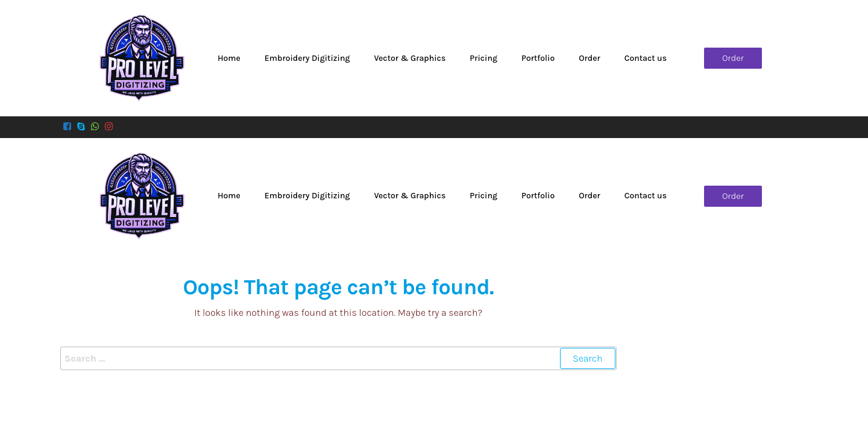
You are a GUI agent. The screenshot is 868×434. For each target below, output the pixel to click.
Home (229, 58)
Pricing (483, 58)
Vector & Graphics (410, 58)
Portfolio (538, 58)
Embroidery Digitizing (307, 58)
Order (589, 58)
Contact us (646, 58)
